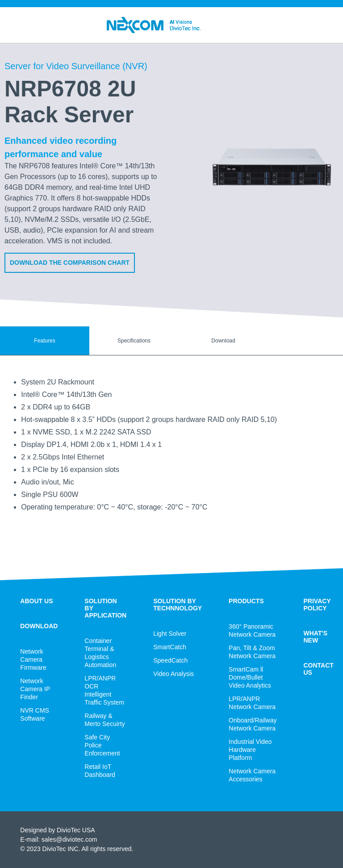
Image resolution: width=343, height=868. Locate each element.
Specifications (134, 341)
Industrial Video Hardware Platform (250, 750)
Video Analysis (174, 674)
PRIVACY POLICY (317, 605)
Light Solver (170, 634)
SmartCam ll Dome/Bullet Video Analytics (250, 677)
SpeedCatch (170, 660)
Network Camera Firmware (33, 659)
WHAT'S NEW (316, 637)
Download (223, 341)
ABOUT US (36, 601)
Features (44, 341)
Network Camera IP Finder (35, 689)
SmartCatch (170, 647)
